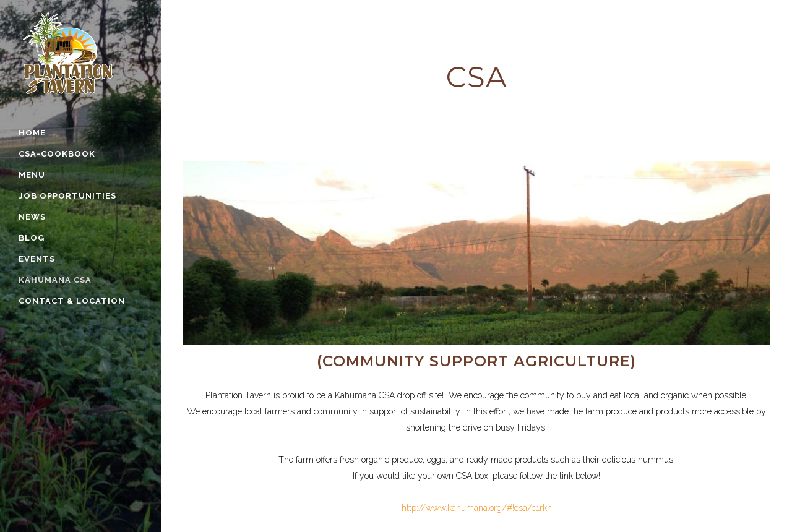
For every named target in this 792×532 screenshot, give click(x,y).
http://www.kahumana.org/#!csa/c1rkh (477, 508)
